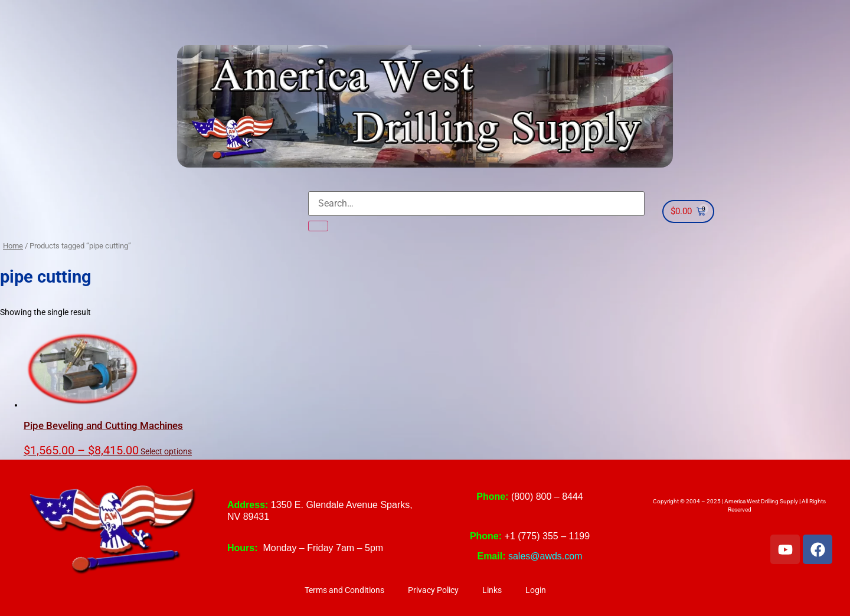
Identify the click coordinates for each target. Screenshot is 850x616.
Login (536, 590)
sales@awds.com (545, 556)
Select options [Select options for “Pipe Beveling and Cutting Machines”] (166, 452)
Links (492, 590)
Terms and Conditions (344, 590)
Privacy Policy (433, 590)
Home (13, 246)
